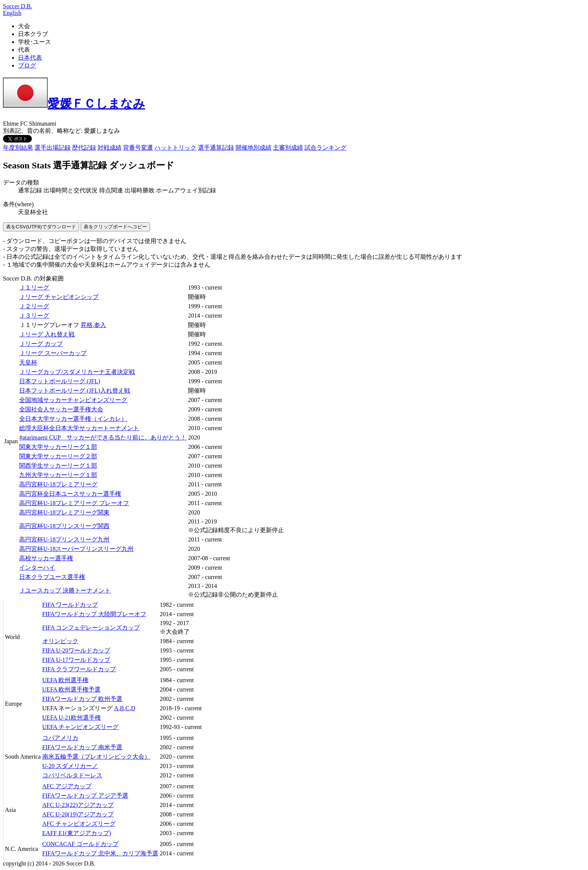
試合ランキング (325, 148)
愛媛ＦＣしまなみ (74, 103)
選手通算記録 (216, 148)
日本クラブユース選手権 (52, 577)
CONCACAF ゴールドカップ (80, 844)
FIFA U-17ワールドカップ (76, 660)
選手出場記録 (52, 148)
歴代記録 (84, 148)
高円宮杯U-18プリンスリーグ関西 (64, 526)
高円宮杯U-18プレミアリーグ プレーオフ (74, 503)
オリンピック (60, 641)
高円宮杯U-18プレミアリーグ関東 (64, 512)
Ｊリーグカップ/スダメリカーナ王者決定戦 (77, 372)
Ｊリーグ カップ (41, 344)
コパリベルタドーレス (72, 775)
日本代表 (30, 58)
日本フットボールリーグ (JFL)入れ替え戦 (75, 391)
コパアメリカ (60, 738)
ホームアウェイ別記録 (186, 190)
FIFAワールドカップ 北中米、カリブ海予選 (100, 853)
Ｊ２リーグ (34, 306)
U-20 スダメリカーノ (70, 766)
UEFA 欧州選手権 (66, 680)
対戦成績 (109, 148)
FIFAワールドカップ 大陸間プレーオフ (94, 614)
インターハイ (37, 568)
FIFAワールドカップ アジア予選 (85, 796)
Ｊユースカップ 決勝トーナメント (65, 590)
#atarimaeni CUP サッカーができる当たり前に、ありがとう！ (103, 437)
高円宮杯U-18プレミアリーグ (58, 484)
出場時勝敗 (139, 190)
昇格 (87, 325)
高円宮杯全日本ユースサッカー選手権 (70, 494)
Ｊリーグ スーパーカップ (53, 353)
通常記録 (30, 190)
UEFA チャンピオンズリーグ (81, 727)
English (12, 13)
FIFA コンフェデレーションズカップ (91, 628)
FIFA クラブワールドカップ (79, 669)
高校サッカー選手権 (46, 558)
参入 (100, 325)
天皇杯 (28, 362)
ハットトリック (175, 148)
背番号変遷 (138, 148)
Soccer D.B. (18, 6)
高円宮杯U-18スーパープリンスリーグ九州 (76, 549)
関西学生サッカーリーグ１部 (58, 466)
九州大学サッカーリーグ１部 (58, 475)
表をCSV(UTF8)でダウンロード (41, 227)
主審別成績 (288, 148)
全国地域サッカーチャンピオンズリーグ (73, 400)
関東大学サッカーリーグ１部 (58, 447)
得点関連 (111, 190)
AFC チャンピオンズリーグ (79, 824)
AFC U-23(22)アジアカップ (78, 805)
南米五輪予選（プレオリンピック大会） (96, 757)
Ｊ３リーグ (34, 316)
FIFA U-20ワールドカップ (76, 650)
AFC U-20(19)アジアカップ (78, 814)
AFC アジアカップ (67, 786)
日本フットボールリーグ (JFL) (60, 381)
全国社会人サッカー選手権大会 (61, 409)
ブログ (27, 65)
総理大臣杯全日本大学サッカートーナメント (79, 428)
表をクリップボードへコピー (115, 227)
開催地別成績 (253, 148)
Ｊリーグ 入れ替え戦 (47, 334)
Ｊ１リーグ (34, 287)
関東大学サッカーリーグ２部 (58, 456)
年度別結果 (18, 148)
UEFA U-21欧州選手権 (72, 718)
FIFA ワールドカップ (70, 605)
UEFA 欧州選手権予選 (72, 689)
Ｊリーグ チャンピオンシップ (59, 297)
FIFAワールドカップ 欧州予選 (82, 699)
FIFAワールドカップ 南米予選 (82, 747)
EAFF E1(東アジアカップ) (77, 833)
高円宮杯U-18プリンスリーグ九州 (64, 539)
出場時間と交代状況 (70, 190)
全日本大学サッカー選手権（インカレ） (73, 419)
